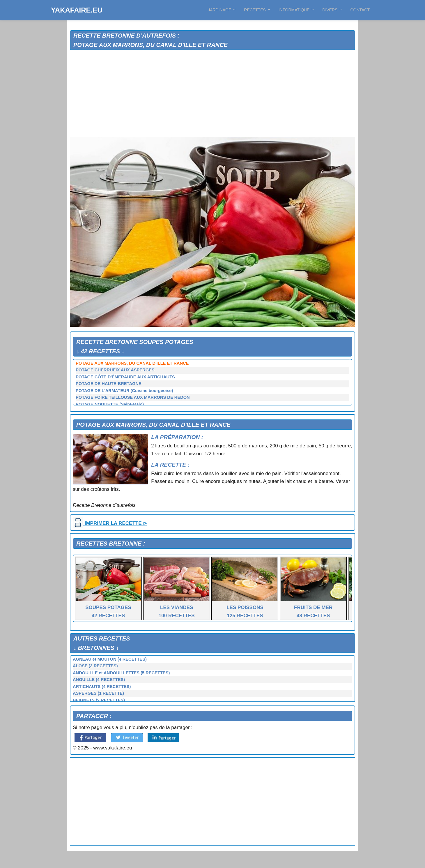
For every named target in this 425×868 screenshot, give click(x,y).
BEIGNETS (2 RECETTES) (99, 700)
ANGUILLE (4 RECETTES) (99, 680)
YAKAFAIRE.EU (77, 10)
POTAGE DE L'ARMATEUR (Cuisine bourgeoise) (124, 391)
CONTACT (360, 10)
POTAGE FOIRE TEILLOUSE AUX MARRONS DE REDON (133, 397)
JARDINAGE (222, 10)
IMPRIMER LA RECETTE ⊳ (110, 523)
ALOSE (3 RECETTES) (95, 666)
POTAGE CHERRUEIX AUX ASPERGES (115, 370)
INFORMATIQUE (296, 10)
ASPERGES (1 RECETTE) (98, 693)
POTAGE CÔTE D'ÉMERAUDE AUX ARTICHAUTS (125, 377)
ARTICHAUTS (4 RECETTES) (102, 687)
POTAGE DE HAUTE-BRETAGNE (109, 384)
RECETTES (257, 10)
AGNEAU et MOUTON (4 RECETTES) (110, 659)
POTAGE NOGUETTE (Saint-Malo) (110, 404)
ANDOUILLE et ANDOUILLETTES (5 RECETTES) (121, 673)
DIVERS (332, 10)
